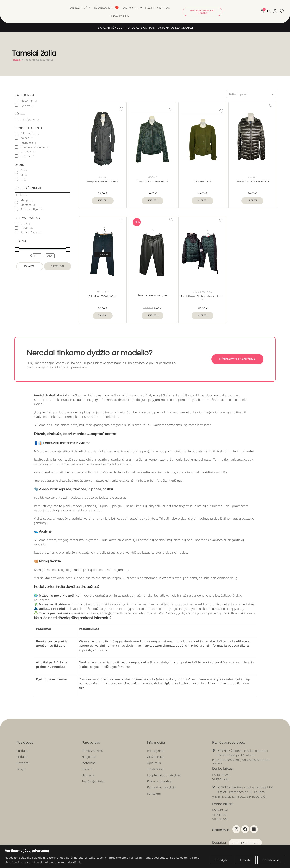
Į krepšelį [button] (103, 200)
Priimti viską (271, 860)
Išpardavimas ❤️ (106, 8)
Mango (252, 177)
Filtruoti (57, 266)
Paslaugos (132, 8)
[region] (145, 856)
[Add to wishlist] (121, 109)
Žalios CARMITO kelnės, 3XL (153, 296)
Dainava (153, 177)
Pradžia (16, 60)
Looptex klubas (157, 8)
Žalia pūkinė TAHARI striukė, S (103, 181)
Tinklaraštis (119, 16)
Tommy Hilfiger (202, 292)
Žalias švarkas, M (202, 181)
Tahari (103, 177)
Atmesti (245, 860)
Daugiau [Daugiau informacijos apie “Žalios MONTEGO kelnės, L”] (103, 315)
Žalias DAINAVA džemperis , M (153, 181)
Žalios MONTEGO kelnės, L (103, 296)
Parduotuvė (80, 8)
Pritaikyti (221, 860)
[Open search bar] (269, 11)
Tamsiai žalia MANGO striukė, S (252, 181)
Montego (103, 292)
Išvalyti (30, 266)
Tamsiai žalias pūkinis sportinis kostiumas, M (202, 298)
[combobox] (251, 94)
